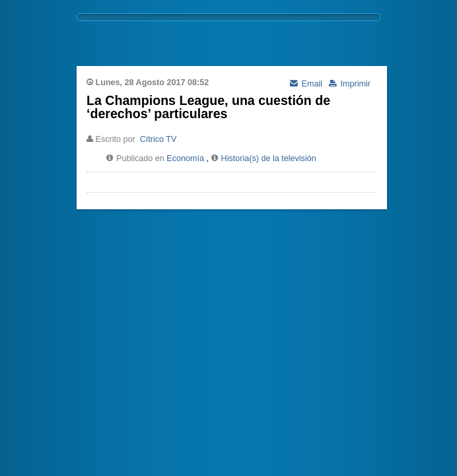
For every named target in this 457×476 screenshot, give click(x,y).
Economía (185, 158)
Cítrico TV (158, 139)
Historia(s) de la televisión (269, 158)
